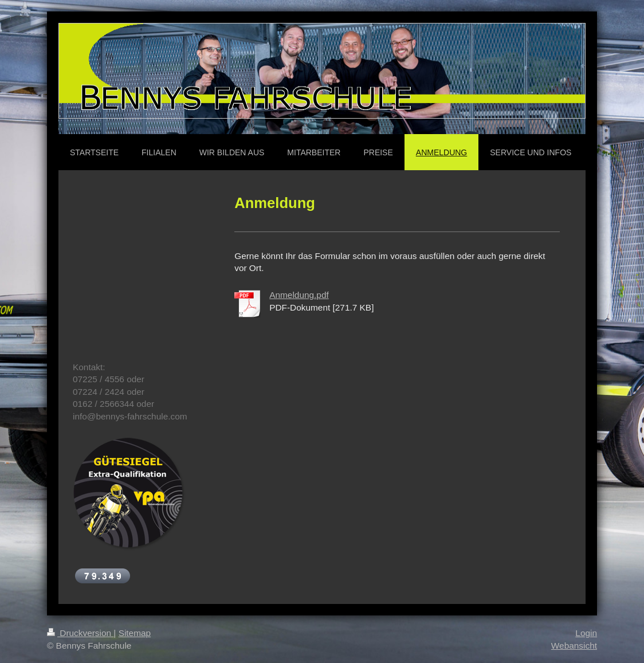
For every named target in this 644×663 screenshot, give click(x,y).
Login (586, 633)
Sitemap (135, 633)
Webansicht (574, 646)
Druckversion (80, 633)
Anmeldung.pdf (299, 295)
